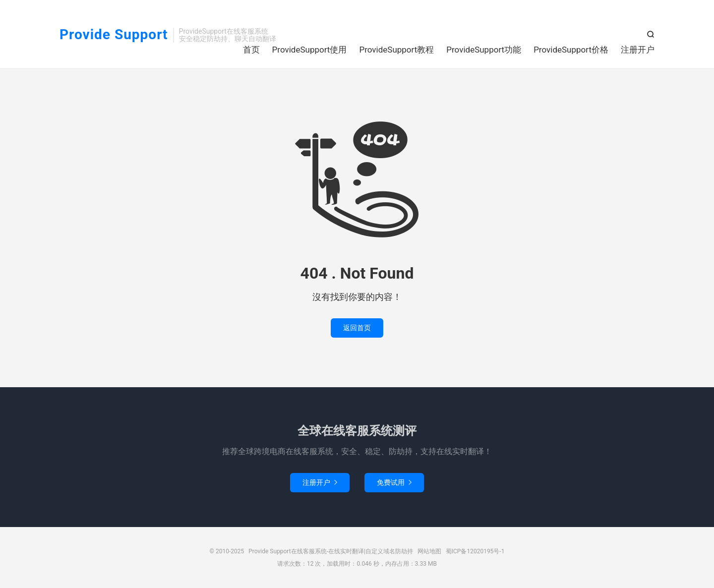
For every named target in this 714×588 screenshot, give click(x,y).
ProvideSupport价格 (571, 50)
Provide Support (114, 35)
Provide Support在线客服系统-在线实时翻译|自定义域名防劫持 (331, 551)
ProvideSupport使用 (310, 50)
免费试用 (394, 482)
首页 (251, 50)
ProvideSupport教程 (396, 50)
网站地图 (429, 551)
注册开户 (638, 50)
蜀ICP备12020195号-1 (475, 551)
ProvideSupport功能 (484, 50)
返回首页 (357, 328)
